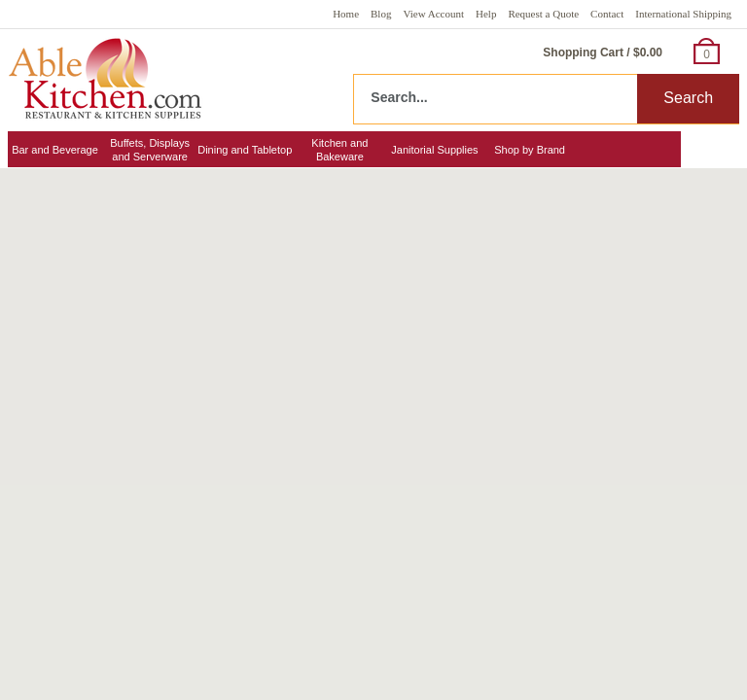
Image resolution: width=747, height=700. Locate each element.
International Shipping (683, 14)
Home (346, 14)
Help (486, 14)
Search (688, 98)
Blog (381, 14)
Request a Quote (543, 14)
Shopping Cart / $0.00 (603, 52)
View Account (433, 14)
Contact (607, 14)
